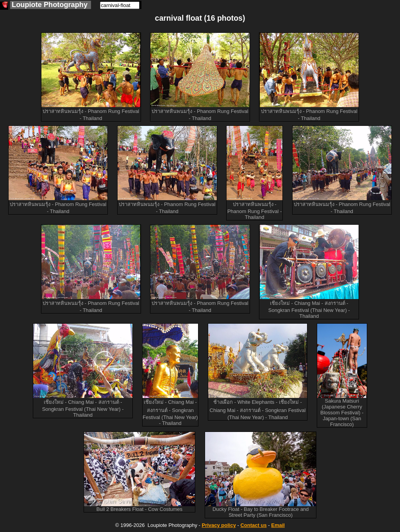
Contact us (253, 525)
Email (278, 525)
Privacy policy (219, 525)
